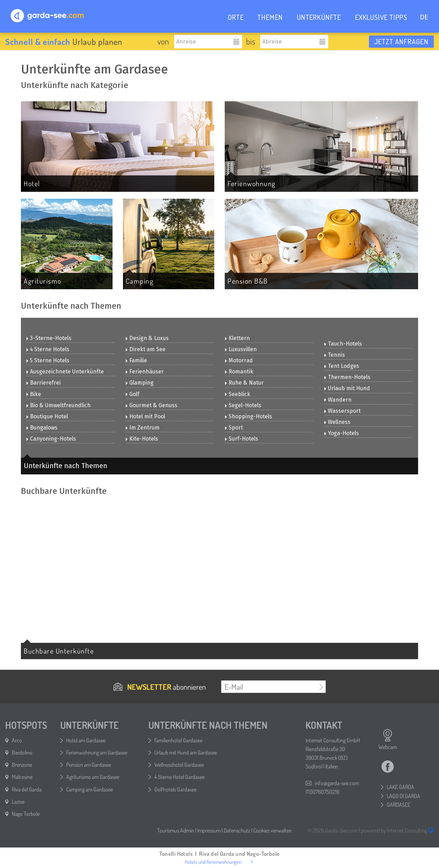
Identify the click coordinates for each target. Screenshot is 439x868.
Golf (133, 394)
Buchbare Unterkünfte (59, 651)
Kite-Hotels (142, 439)
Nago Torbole (26, 814)
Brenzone (22, 765)
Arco (17, 740)
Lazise (18, 802)
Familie (136, 360)
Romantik (239, 372)
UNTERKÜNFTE (319, 17)
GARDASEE (399, 805)
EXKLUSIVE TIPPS (381, 17)
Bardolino (22, 752)
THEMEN (270, 17)
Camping (140, 281)
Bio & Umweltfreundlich (59, 405)
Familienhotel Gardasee (178, 740)
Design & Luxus (147, 338)
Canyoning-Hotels (51, 439)
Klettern (237, 338)
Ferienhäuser (145, 372)
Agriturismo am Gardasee (93, 777)
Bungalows (42, 428)
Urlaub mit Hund (347, 388)
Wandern (338, 400)
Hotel (32, 183)
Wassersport (342, 411)
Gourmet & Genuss (152, 405)
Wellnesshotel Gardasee (179, 765)
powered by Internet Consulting (397, 830)
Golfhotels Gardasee (175, 789)
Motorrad (239, 360)
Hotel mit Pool (145, 416)
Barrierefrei (44, 383)
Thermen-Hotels (347, 377)
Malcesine (22, 777)
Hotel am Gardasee (86, 740)
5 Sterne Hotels (48, 360)
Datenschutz (237, 830)
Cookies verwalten (272, 830)
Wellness (337, 422)
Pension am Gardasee (89, 765)
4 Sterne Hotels (48, 349)
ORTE (236, 17)
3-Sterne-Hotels (49, 338)
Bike (34, 394)
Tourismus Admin (176, 830)
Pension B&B (248, 281)
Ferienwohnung (252, 183)
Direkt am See (146, 349)
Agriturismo (43, 281)
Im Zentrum (143, 428)
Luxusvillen (241, 349)
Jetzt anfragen (401, 41)
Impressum (209, 830)
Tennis (335, 355)
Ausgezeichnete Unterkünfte (65, 372)
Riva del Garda (27, 789)
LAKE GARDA (401, 787)
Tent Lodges (342, 366)
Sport (234, 428)
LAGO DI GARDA (403, 796)
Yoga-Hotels (342, 433)
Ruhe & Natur (244, 383)
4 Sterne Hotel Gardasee (179, 777)
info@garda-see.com (337, 783)
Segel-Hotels (243, 405)
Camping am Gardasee (90, 789)
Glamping (140, 383)
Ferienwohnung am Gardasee (97, 752)
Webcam (388, 740)
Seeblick (238, 394)
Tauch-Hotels (343, 344)
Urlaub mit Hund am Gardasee (186, 752)
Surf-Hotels (242, 439)
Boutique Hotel (47, 416)
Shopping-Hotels (249, 416)
